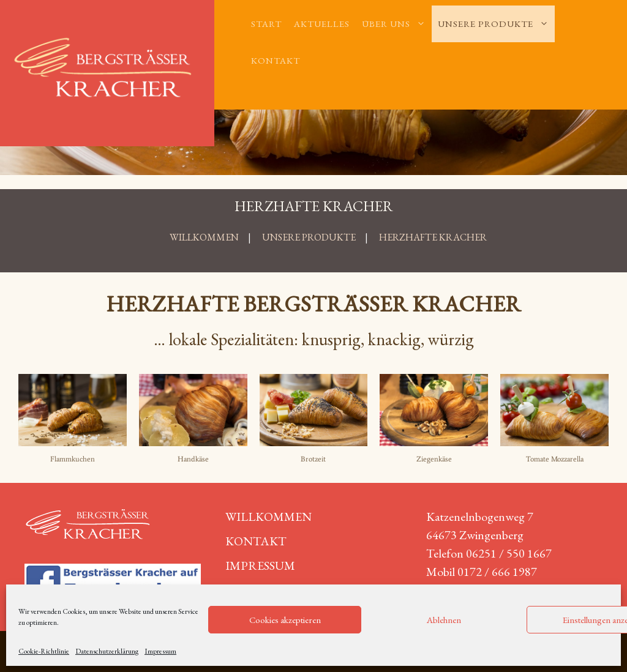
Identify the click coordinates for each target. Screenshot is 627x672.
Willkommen (268, 517)
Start (266, 24)
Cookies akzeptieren (285, 620)
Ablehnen (444, 620)
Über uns (397, 24)
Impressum (160, 651)
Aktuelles (322, 24)
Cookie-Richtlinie (44, 651)
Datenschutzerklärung (107, 651)
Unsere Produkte (496, 24)
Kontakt (276, 60)
